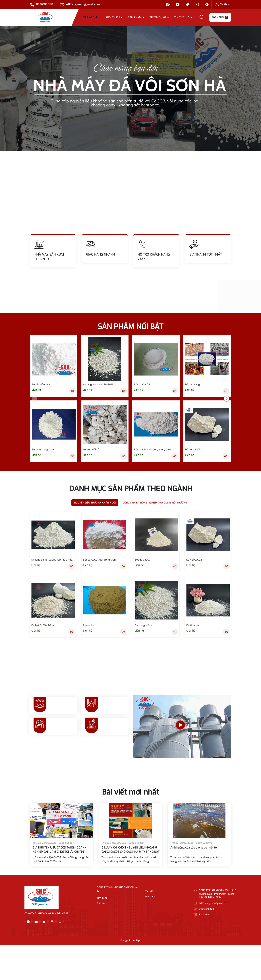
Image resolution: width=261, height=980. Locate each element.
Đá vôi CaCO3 (193, 450)
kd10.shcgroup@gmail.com (83, 4)
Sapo (138, 940)
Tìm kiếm (102, 898)
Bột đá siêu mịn (41, 385)
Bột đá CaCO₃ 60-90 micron (99, 560)
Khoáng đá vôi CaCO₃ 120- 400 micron (53, 560)
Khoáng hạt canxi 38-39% (98, 385)
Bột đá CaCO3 (142, 385)
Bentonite (89, 625)
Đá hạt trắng (192, 385)
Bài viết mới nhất (130, 792)
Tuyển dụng (158, 17)
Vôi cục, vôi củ (91, 450)
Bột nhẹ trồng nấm (43, 450)
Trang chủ (91, 17)
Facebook (204, 915)
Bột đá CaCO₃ (142, 560)
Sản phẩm (135, 17)
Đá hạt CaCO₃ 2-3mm (44, 625)
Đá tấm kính (193, 625)
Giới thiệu (113, 17)
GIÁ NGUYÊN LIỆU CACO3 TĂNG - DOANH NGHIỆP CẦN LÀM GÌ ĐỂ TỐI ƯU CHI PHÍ (60, 850)
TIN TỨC (180, 17)
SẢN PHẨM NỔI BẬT (130, 327)
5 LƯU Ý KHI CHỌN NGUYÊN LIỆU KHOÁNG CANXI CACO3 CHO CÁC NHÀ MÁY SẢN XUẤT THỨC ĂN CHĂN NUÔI (130, 852)
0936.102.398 (45, 4)
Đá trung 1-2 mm (144, 625)
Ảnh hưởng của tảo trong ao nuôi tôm (195, 848)
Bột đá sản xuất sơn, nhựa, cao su (154, 450)
